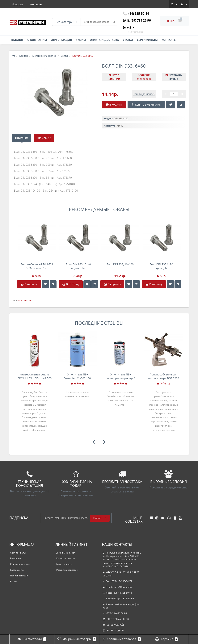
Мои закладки (64, 564)
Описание (22, 138)
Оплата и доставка (104, 40)
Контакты (36, 4)
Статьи (128, 40)
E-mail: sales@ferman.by (117, 587)
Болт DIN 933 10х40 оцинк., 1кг (78, 266)
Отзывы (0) (44, 138)
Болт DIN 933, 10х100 (120, 264)
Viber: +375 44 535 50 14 (117, 593)
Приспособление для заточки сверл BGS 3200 (163, 376)
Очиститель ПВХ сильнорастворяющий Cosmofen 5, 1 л (120, 376)
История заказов (66, 558)
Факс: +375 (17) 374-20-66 (118, 598)
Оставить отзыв (175, 77)
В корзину (29, 284)
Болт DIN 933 (25, 301)
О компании (37, 40)
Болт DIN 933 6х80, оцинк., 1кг (162, 266)
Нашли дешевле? (144, 94)
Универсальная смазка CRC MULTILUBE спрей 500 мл (35, 376)
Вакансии (16, 558)
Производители (19, 576)
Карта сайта (17, 570)
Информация (61, 40)
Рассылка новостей (67, 570)
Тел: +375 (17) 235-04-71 (117, 581)
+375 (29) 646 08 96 (115, 613)
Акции (81, 40)
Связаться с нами (20, 564)
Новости (17, 4)
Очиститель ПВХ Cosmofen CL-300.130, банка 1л (78, 376)
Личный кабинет (66, 553)
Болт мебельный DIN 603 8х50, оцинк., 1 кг (37, 266)
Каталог (17, 40)
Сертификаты (147, 40)
